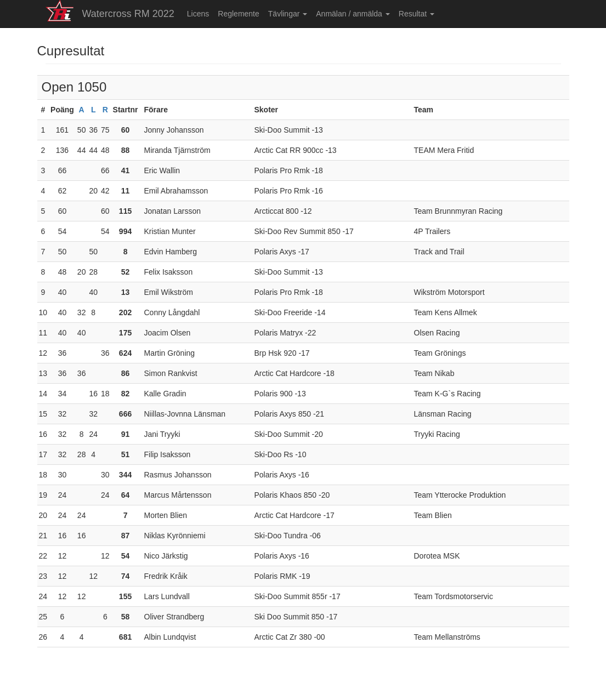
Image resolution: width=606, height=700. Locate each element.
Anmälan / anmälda (353, 14)
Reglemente (239, 14)
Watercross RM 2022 (128, 14)
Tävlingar (288, 14)
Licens (198, 14)
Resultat (417, 14)
